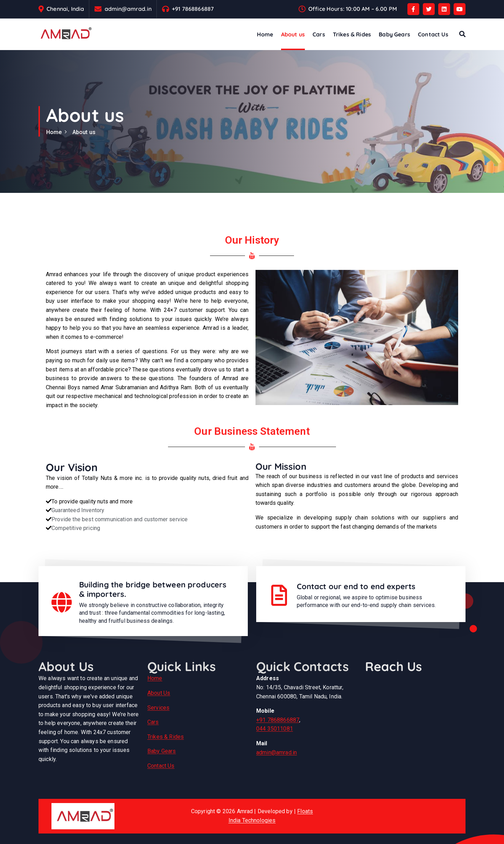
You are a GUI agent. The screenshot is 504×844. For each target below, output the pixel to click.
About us (293, 34)
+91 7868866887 (193, 9)
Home (265, 34)
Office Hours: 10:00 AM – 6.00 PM (353, 9)
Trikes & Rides (352, 34)
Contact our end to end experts (356, 586)
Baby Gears (394, 34)
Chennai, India (65, 9)
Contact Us (433, 34)
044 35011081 (275, 729)
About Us (159, 693)
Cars (319, 34)
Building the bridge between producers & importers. (153, 589)
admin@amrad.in (128, 9)
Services (158, 708)
